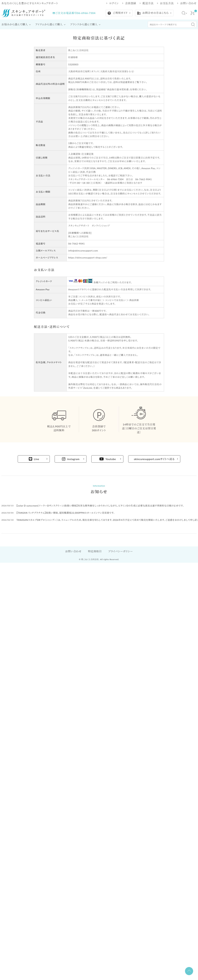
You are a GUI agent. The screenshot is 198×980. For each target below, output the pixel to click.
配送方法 (148, 3)
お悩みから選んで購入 (15, 24)
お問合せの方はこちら (153, 13)
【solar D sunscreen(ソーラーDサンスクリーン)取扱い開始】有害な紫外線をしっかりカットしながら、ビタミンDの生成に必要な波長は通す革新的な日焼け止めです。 (100, 506)
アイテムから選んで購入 (49, 24)
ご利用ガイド (117, 13)
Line (34, 459)
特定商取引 (95, 551)
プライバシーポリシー (120, 551)
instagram (71, 459)
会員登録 (131, 3)
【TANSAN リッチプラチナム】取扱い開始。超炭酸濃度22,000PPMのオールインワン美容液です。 (66, 513)
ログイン (114, 3)
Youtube (108, 459)
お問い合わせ (188, 3)
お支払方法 (167, 3)
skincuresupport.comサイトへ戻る (154, 459)
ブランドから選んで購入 (84, 24)
